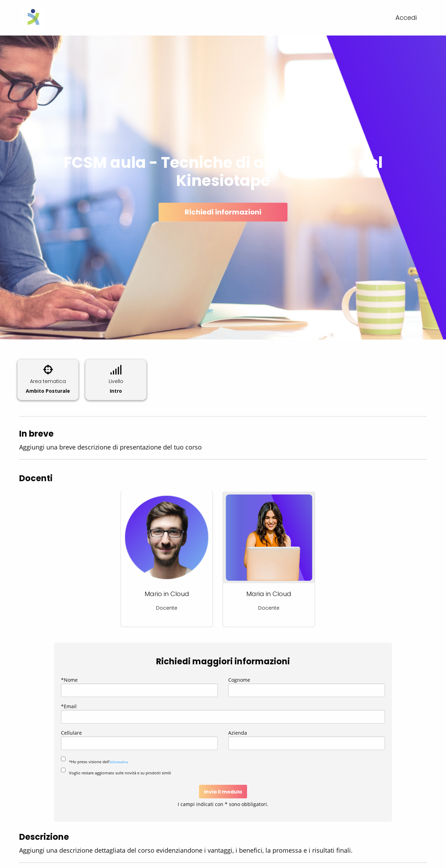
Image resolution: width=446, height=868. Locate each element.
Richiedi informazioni (223, 212)
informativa (119, 762)
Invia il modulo (223, 792)
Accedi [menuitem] (406, 18)
